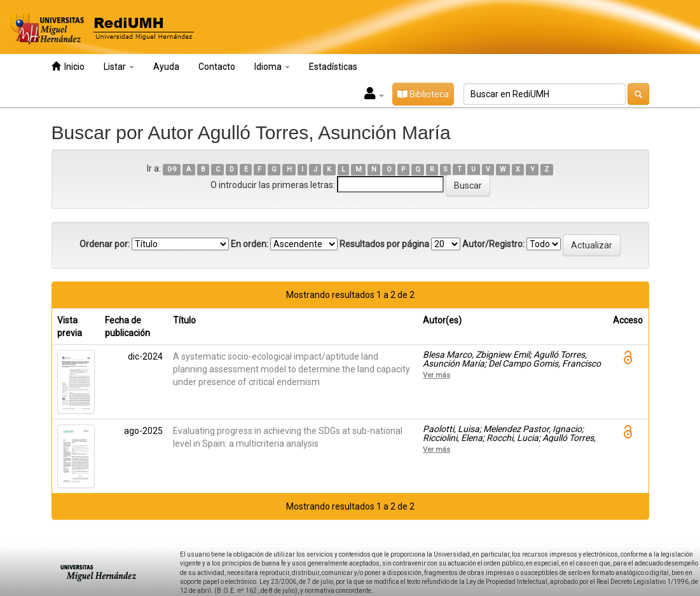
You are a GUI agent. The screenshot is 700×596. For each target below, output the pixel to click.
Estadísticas (333, 67)
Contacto (217, 67)
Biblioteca (423, 94)
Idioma (272, 67)
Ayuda (166, 67)
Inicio (68, 66)
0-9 (172, 169)
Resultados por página (384, 244)
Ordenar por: (105, 244)
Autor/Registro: (493, 244)
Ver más (436, 375)
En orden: (250, 244)
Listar (119, 67)
